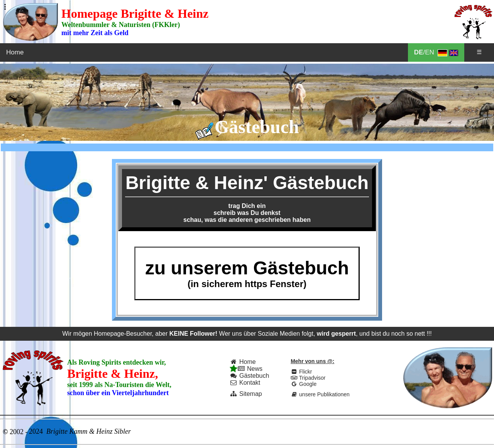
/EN (436, 52)
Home (15, 52)
